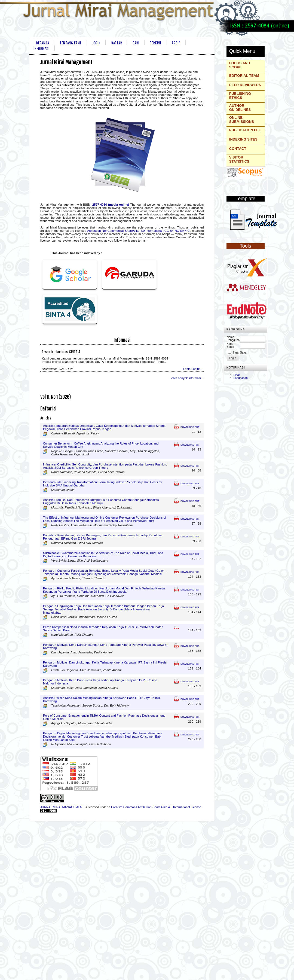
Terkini (156, 43)
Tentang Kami (70, 43)
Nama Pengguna (233, 339)
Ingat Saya (240, 353)
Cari (136, 43)
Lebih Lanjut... (193, 369)
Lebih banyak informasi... (186, 378)
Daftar (117, 43)
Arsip (176, 43)
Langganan (241, 378)
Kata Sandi (230, 345)
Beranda (43, 43)
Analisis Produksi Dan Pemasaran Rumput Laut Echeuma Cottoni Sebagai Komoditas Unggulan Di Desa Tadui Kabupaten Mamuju (101, 501)
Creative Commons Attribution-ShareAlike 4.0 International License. (157, 807)
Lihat (237, 375)
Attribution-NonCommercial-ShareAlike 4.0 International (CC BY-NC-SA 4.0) (139, 231)
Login (96, 43)
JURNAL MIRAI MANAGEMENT (62, 807)
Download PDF (190, 427)
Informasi (42, 48)
